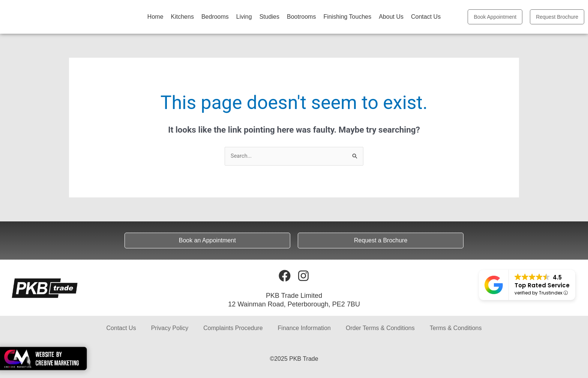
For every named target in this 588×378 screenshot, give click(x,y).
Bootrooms (301, 17)
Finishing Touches (347, 17)
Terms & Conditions (456, 328)
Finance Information (304, 328)
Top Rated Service (542, 285)
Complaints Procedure (233, 328)
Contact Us (426, 17)
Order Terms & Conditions (380, 328)
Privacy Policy (170, 328)
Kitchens (182, 17)
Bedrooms (215, 17)
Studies (269, 17)
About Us (391, 17)
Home (155, 17)
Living (244, 17)
